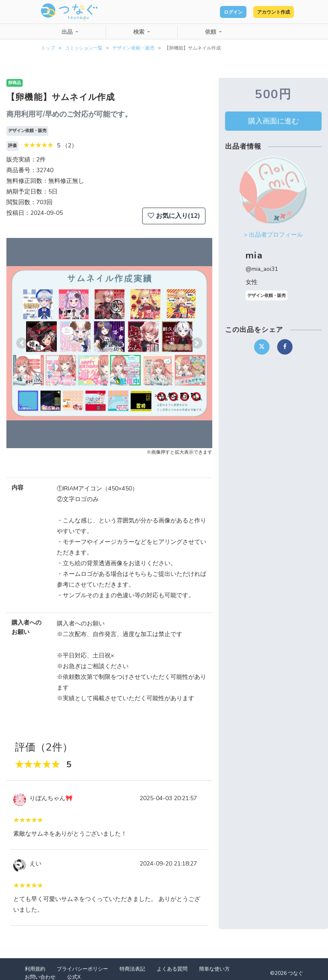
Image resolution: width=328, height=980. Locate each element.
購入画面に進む (274, 121)
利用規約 (35, 969)
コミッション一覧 (84, 48)
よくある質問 (172, 969)
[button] (22, 343)
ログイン (207, 12)
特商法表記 (132, 969)
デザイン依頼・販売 (133, 48)
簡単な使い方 (214, 969)
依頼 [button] (211, 32)
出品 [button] (68, 32)
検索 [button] (140, 32)
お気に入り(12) (174, 216)
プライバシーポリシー (82, 969)
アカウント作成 (264, 12)
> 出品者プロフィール (273, 235)
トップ (48, 48)
